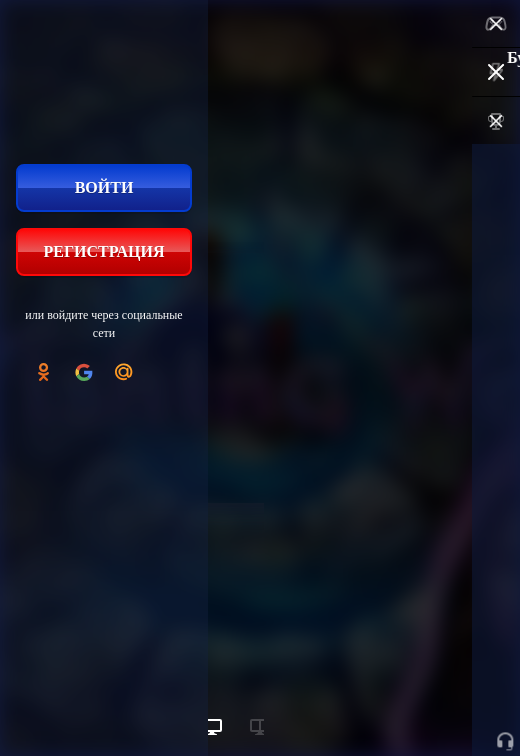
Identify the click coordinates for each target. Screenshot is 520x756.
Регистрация (103, 251)
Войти (104, 187)
